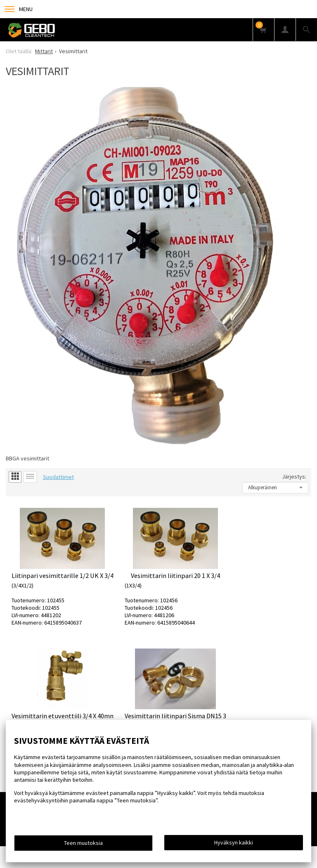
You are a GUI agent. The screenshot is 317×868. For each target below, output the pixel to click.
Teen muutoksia (83, 843)
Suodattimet (58, 477)
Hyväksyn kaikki (234, 842)
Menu (19, 9)
